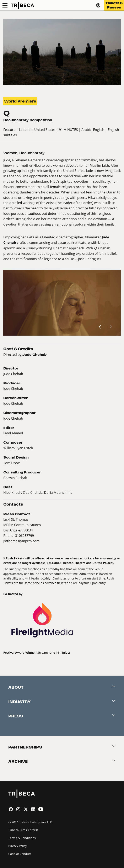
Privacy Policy (18, 846)
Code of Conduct (20, 854)
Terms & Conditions (22, 838)
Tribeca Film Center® (23, 830)
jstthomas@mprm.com (21, 541)
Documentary (32, 153)
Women (10, 153)
